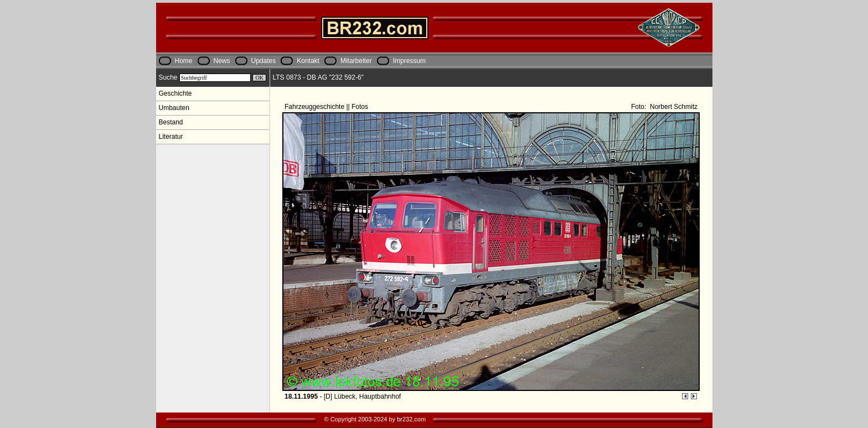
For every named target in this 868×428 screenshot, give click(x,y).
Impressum (409, 61)
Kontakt (308, 61)
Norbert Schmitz (673, 107)
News (222, 61)
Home (184, 61)
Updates (264, 61)
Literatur (171, 137)
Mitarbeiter (356, 61)
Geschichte (175, 93)
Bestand (171, 122)
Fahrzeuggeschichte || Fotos (327, 107)
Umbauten (174, 108)
